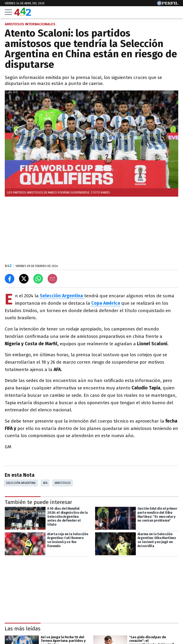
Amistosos (63, 483)
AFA (45, 483)
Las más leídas (23, 629)
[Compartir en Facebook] (10, 279)
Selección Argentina (61, 296)
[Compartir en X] (24, 279)
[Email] (52, 279)
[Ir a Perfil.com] (168, 4)
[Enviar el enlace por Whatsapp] (38, 279)
